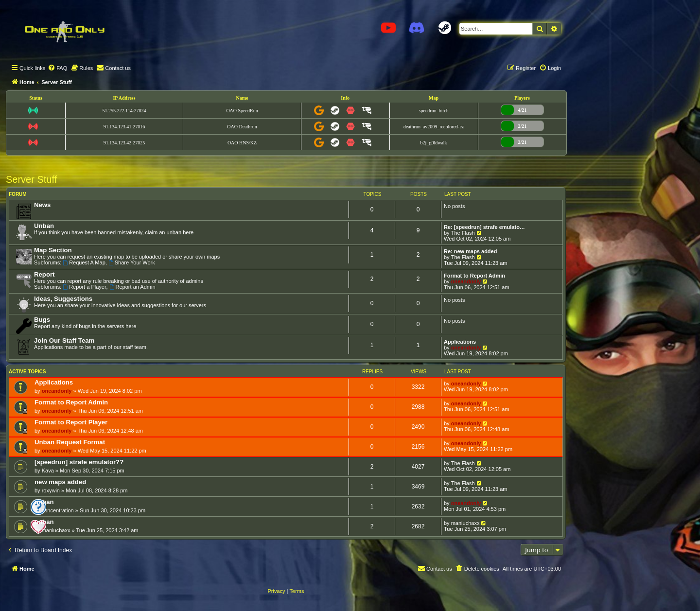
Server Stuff (31, 179)
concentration (58, 510)
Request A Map (84, 262)
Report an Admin (132, 287)
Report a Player (84, 287)
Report (44, 274)
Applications (460, 342)
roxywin (51, 490)
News (42, 205)
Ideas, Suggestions (63, 299)
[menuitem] (57, 68)
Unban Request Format (70, 442)
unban (44, 502)
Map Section (53, 250)
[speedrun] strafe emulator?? (79, 462)
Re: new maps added (470, 251)
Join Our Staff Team (64, 340)
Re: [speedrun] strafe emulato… (484, 227)
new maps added (60, 482)
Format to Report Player (71, 422)
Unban (44, 226)
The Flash (463, 233)
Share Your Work (132, 262)
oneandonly (466, 281)
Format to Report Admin (474, 276)
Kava (48, 471)
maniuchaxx (56, 530)
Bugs (42, 320)
